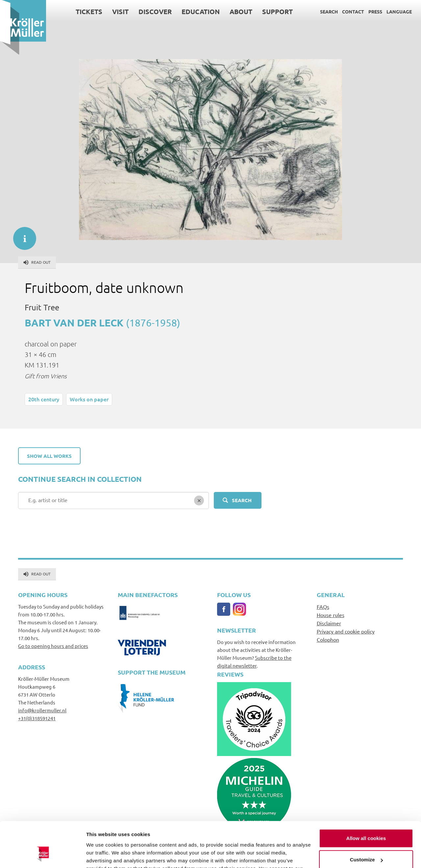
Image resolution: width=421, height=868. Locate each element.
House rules (331, 615)
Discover (155, 11)
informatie (21, 235)
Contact (353, 11)
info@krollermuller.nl (42, 710)
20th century (44, 399)
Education (201, 11)
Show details (101, 855)
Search (329, 11)
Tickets (89, 11)
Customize (366, 820)
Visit (120, 11)
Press (375, 11)
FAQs (323, 607)
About (241, 11)
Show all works (49, 456)
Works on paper (89, 399)
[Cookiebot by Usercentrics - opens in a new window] (43, 855)
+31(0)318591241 (37, 718)
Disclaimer (329, 623)
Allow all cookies (366, 799)
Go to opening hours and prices (53, 646)
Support (277, 11)
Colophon (328, 639)
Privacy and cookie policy (346, 631)
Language (399, 11)
